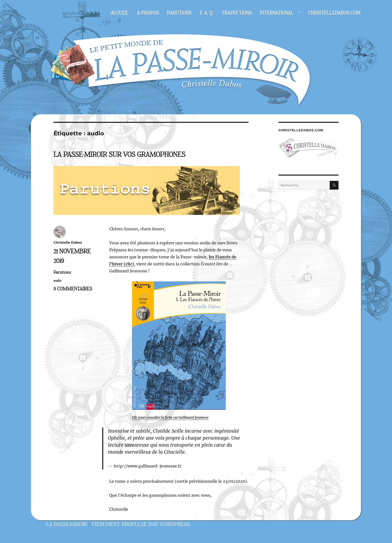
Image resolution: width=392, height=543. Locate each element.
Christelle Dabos (68, 242)
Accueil (120, 13)
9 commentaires (73, 289)
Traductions (237, 13)
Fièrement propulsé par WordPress (141, 524)
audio (57, 281)
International (277, 13)
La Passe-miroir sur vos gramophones (119, 155)
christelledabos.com (334, 13)
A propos (148, 13)
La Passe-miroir (67, 524)
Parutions (179, 13)
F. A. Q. (207, 13)
